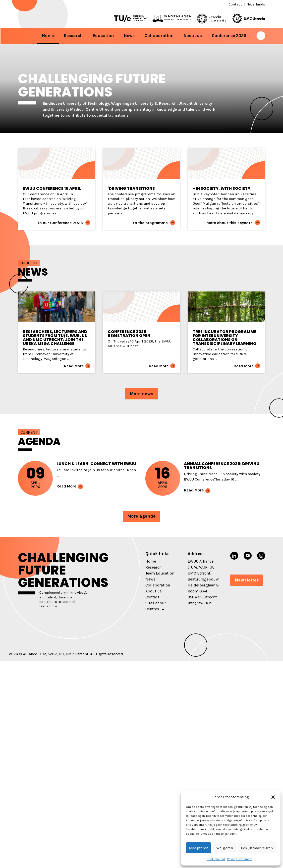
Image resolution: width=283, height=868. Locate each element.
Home (48, 36)
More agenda (141, 516)
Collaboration (159, 36)
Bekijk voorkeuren (257, 848)
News (129, 36)
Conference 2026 (229, 36)
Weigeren (225, 848)
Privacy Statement (240, 859)
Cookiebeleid (216, 859)
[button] (273, 797)
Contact (235, 4)
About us (193, 36)
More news (141, 394)
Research (73, 36)
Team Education (160, 573)
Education (103, 36)
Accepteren (198, 848)
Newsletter (247, 580)
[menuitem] (255, 4)
